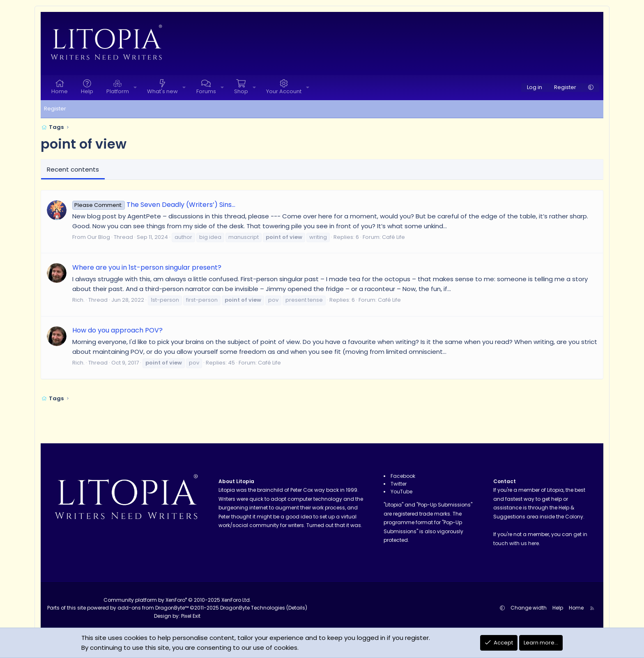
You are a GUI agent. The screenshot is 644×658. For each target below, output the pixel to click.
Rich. (78, 300)
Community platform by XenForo (177, 600)
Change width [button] (529, 608)
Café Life (393, 237)
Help (87, 91)
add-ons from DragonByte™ (153, 608)
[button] (135, 88)
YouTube (401, 492)
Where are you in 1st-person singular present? (147, 267)
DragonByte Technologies (253, 608)
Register (55, 109)
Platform (118, 91)
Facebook (403, 476)
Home (60, 91)
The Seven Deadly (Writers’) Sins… (154, 205)
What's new (162, 91)
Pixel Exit (191, 616)
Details (297, 608)
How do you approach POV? (117, 330)
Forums (206, 91)
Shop (241, 91)
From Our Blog (91, 237)
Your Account (284, 91)
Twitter (399, 484)
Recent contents (73, 169)
